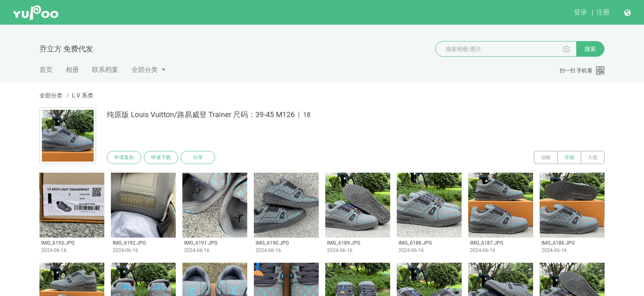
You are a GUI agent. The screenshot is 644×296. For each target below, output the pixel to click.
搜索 (590, 49)
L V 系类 (82, 95)
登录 (580, 12)
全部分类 (145, 70)
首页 (46, 70)
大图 (593, 157)
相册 (72, 70)
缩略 (546, 157)
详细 (569, 157)
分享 (198, 157)
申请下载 (161, 157)
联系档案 (105, 70)
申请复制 (124, 157)
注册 (603, 12)
